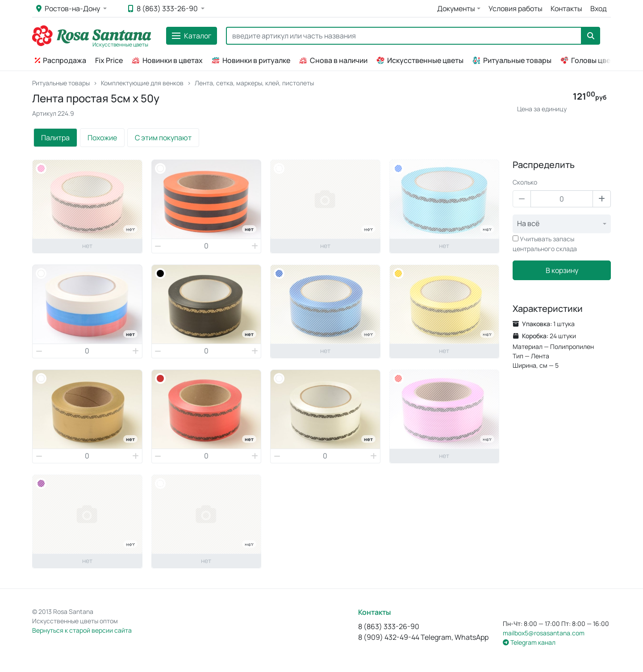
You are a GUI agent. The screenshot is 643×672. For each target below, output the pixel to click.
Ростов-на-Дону (69, 8)
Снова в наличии (333, 60)
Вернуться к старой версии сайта (82, 630)
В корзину (562, 270)
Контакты (566, 8)
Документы (456, 8)
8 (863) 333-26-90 (164, 8)
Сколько (525, 182)
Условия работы (516, 8)
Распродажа (61, 60)
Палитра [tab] (55, 138)
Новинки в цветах (167, 60)
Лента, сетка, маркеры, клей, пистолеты (254, 83)
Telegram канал (529, 642)
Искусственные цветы (420, 60)
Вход (599, 8)
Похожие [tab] (102, 138)
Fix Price (109, 60)
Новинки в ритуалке (251, 60)
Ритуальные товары (512, 60)
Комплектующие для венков (142, 83)
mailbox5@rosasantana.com (544, 633)
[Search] (404, 36)
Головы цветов (591, 60)
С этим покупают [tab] (163, 138)
